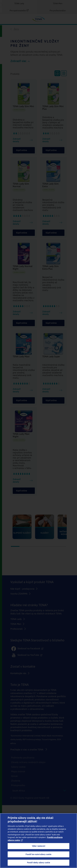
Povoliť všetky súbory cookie (39, 863)
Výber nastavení (38, 846)
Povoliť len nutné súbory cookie (38, 854)
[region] (38, 841)
